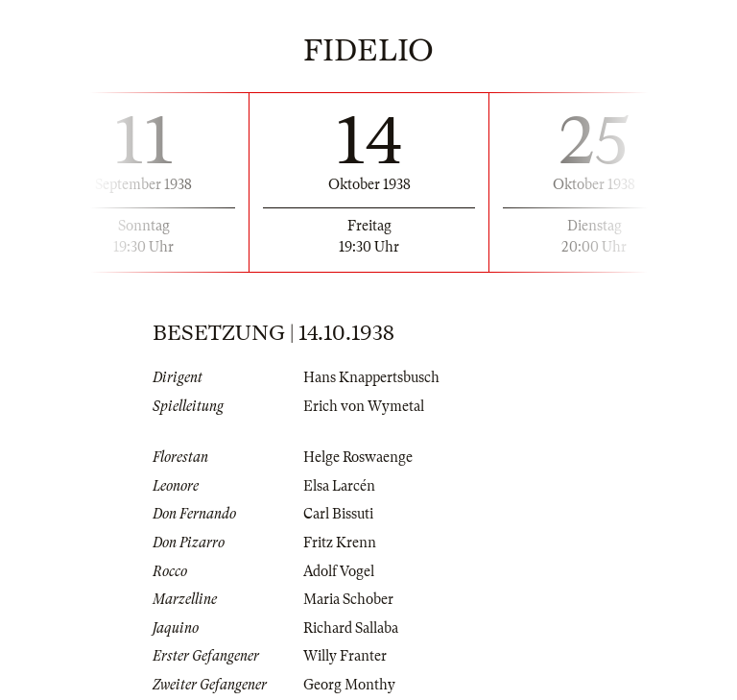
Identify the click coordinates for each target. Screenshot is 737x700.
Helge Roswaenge (358, 457)
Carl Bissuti (338, 514)
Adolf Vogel (339, 571)
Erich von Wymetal (364, 406)
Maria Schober (348, 599)
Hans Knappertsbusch (371, 377)
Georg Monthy (349, 685)
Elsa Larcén (339, 486)
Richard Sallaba (351, 628)
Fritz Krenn (340, 543)
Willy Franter (345, 656)
